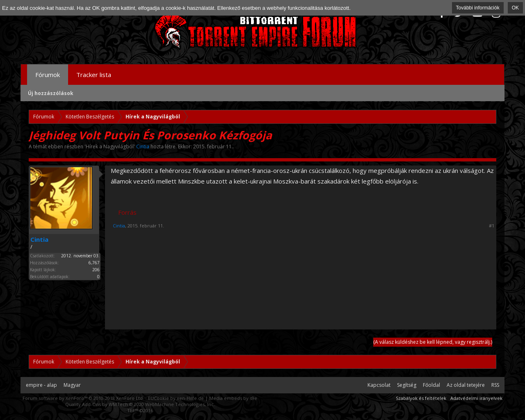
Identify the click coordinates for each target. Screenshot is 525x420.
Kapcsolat (379, 385)
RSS (495, 385)
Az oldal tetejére (466, 385)
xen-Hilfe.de (190, 398)
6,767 (94, 263)
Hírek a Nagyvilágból (110, 146)
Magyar (72, 385)
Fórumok (48, 75)
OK (515, 8)
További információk (478, 8)
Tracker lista (94, 75)
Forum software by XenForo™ (83, 398)
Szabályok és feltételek (421, 398)
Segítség (407, 385)
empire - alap (41, 385)
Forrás (127, 212)
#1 (492, 226)
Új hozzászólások (51, 93)
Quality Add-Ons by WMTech (140, 404)
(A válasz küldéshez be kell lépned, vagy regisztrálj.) (433, 342)
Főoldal (431, 385)
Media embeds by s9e (233, 398)
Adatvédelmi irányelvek (476, 398)
